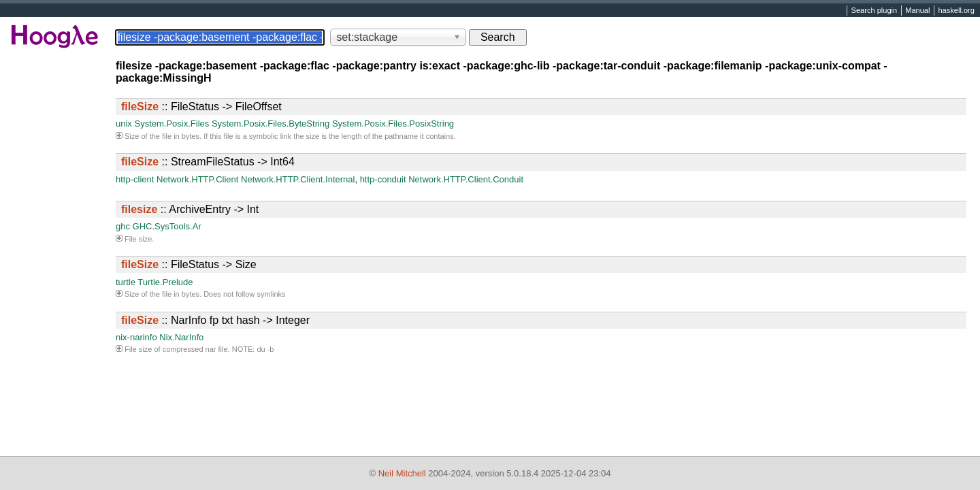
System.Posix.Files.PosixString (393, 124)
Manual (917, 11)
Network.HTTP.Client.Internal (298, 179)
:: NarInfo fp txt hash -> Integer (215, 320)
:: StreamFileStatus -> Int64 (208, 162)
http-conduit (383, 179)
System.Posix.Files (171, 124)
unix (124, 124)
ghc (123, 226)
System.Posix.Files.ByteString (271, 124)
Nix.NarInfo (181, 337)
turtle (126, 282)
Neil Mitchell (402, 473)
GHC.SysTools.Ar (167, 226)
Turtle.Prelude (165, 282)
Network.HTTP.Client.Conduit (466, 179)
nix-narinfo (136, 337)
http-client (135, 179)
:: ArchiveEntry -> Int (190, 209)
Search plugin (875, 11)
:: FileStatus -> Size (189, 264)
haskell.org (956, 11)
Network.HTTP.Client (197, 179)
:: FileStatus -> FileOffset (201, 107)
